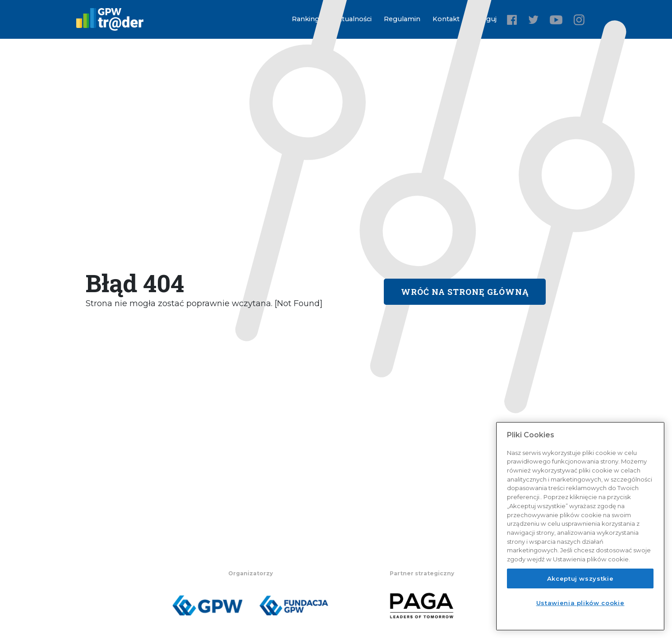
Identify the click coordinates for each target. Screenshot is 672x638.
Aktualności (352, 19)
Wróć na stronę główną (465, 292)
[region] (580, 526)
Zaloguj (484, 19)
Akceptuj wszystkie (580, 578)
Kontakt (446, 19)
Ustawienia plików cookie (580, 603)
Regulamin (402, 19)
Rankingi (306, 19)
